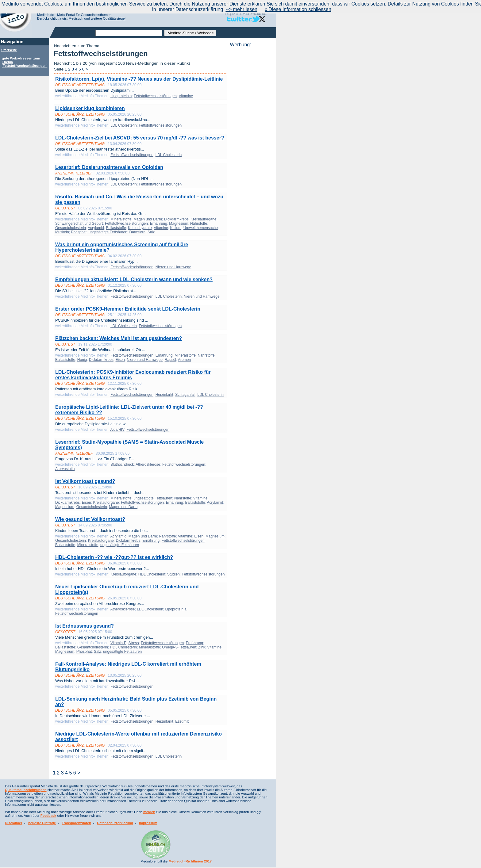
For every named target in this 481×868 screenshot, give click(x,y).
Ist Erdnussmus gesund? (85, 626)
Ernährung (159, 224)
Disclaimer (14, 823)
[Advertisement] (251, 140)
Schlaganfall (185, 395)
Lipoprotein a (121, 96)
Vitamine (186, 96)
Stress (134, 643)
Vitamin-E (118, 643)
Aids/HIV (117, 430)
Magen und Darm (148, 219)
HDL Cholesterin (152, 574)
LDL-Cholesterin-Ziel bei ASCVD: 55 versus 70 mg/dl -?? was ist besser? (140, 138)
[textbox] (129, 33)
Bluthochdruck (122, 465)
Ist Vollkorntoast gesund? (85, 481)
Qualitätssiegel (114, 18)
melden (149, 812)
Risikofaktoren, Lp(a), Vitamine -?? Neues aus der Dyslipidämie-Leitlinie (139, 79)
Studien (173, 574)
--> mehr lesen (241, 9)
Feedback (48, 816)
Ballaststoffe (116, 228)
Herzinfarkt (164, 395)
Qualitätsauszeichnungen (26, 790)
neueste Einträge (42, 823)
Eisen (120, 360)
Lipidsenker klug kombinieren (90, 108)
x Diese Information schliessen (298, 9)
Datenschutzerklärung (115, 823)
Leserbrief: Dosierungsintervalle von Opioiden (109, 167)
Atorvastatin (65, 469)
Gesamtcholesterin (71, 228)
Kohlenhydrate (140, 228)
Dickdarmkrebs (176, 219)
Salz (151, 232)
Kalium (176, 228)
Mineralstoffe (121, 219)
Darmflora (138, 232)
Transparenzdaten (76, 823)
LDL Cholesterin (124, 125)
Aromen (184, 360)
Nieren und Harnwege (173, 267)
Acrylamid (96, 228)
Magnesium (179, 224)
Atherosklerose (148, 465)
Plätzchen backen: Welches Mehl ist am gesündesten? (119, 338)
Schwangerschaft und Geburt (79, 224)
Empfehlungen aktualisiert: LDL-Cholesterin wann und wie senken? (134, 279)
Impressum (148, 823)
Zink (202, 647)
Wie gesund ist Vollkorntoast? (90, 519)
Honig (82, 360)
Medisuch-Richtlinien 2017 (190, 861)
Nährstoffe (199, 224)
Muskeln (62, 232)
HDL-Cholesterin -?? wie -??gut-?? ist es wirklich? (114, 557)
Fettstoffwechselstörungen (155, 96)
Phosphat (79, 232)
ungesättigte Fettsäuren (108, 232)
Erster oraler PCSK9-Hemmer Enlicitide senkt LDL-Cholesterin (128, 309)
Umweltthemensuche (201, 228)
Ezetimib (182, 721)
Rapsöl (170, 360)
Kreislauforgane (203, 219)
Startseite (9, 50)
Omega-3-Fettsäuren (179, 647)
